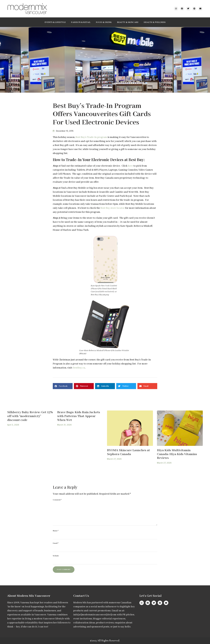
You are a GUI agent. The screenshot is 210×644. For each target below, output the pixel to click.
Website (56, 556)
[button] (63, 386)
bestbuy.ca (79, 368)
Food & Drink (104, 22)
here (130, 166)
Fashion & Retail (81, 22)
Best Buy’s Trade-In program (91, 137)
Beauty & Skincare (128, 22)
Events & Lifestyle (55, 22)
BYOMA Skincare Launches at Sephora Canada (128, 452)
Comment (57, 500)
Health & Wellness (155, 22)
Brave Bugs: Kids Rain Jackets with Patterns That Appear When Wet (79, 416)
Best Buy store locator (113, 208)
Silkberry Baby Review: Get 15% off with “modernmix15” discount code (30, 416)
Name (56, 531)
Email (56, 543)
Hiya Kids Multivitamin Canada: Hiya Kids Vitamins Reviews (177, 454)
